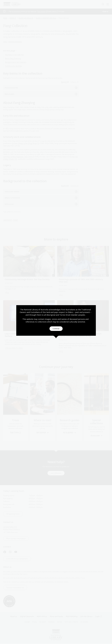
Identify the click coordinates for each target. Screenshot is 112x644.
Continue (56, 329)
